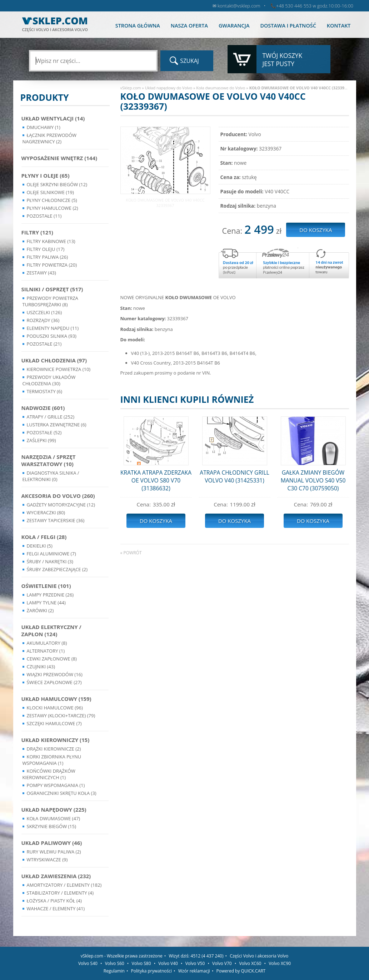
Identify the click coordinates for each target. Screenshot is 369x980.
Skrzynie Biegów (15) (52, 826)
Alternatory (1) (46, 651)
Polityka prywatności (151, 971)
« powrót (131, 553)
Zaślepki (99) (41, 440)
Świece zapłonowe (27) (54, 682)
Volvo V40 (168, 963)
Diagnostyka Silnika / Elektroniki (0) (51, 476)
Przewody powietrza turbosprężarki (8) (50, 301)
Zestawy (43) (41, 273)
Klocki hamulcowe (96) (55, 708)
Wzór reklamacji (194, 971)
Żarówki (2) (40, 610)
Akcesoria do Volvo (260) (58, 496)
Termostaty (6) (45, 391)
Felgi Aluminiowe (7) (51, 554)
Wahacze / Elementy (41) (56, 909)
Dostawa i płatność (288, 26)
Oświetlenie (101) (46, 586)
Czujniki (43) (41, 667)
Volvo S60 (115, 963)
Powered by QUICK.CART (241, 971)
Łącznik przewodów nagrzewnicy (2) (50, 138)
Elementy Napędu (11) (53, 328)
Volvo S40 (88, 963)
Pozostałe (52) (44, 432)
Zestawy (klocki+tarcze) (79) (61, 716)
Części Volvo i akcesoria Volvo (259, 956)
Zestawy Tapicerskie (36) (56, 520)
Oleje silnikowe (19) (50, 192)
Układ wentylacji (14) (53, 118)
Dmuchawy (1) (44, 127)
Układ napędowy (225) (54, 810)
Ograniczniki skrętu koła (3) (62, 793)
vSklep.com (131, 88)
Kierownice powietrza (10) (59, 369)
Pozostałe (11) (44, 216)
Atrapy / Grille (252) (51, 417)
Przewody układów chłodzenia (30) (49, 380)
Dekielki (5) (40, 546)
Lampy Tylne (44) (46, 603)
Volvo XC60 (250, 963)
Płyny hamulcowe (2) (53, 208)
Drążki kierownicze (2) (54, 749)
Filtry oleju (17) (46, 249)
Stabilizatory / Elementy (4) (60, 893)
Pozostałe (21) (44, 344)
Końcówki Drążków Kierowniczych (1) (49, 774)
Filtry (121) (37, 232)
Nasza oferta (189, 26)
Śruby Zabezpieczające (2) (57, 569)
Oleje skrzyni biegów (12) (57, 184)
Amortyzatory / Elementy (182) (64, 885)
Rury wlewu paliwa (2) (54, 852)
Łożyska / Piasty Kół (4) (54, 901)
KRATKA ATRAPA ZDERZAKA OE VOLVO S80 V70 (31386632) (156, 480)
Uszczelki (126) (44, 312)
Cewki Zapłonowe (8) (52, 659)
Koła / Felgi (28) (44, 537)
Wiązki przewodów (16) (55, 674)
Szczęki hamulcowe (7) (54, 723)
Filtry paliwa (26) (48, 257)
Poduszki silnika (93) (52, 336)
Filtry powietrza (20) (52, 265)
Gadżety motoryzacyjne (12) (61, 505)
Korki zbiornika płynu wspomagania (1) (52, 760)
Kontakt (339, 26)
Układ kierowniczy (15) (56, 740)
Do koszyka (156, 521)
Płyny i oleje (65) (46, 175)
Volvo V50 (195, 963)
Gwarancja (234, 26)
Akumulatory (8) (47, 643)
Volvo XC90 (280, 963)
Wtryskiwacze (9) (47, 860)
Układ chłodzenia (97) (54, 360)
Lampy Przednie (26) (50, 595)
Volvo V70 (222, 963)
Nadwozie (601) (43, 408)
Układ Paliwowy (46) (52, 843)
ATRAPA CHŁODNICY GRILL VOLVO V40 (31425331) (234, 476)
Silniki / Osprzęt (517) (52, 289)
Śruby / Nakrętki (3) (50, 561)
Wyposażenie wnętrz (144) (59, 158)
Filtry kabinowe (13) (51, 241)
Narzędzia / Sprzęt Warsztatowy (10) (49, 460)
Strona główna (138, 26)
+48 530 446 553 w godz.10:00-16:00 (315, 6)
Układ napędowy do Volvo (169, 88)
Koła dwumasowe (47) (54, 818)
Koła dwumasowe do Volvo (221, 88)
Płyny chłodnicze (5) (52, 200)
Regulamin (114, 971)
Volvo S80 (141, 963)
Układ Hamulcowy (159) (56, 699)
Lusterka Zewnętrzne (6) (57, 425)
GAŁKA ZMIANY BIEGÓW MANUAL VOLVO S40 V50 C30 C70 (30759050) (313, 480)
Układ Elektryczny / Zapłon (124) (51, 630)
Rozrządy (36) (43, 320)
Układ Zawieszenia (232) (56, 876)
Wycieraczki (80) (46, 513)
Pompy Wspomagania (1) (56, 785)
